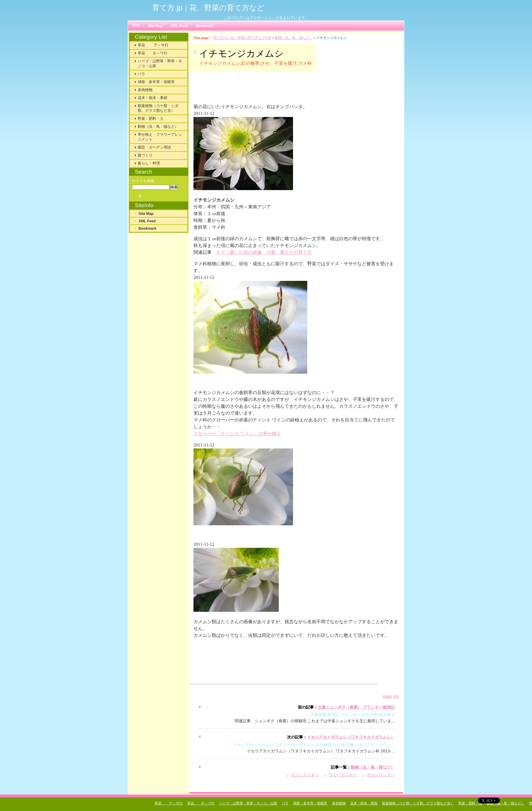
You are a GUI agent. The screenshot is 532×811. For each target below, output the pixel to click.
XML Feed (179, 26)
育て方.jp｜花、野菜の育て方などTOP (243, 38)
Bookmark (205, 26)
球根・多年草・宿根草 (156, 82)
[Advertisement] (264, 90)
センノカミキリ (305, 775)
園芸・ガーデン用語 (154, 147)
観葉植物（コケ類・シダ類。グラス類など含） (158, 108)
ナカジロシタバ (381, 775)
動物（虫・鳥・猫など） (294, 38)
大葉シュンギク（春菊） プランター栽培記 (356, 707)
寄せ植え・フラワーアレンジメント (160, 137)
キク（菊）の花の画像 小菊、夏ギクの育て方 (264, 252)
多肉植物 (145, 90)
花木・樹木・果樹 (152, 98)
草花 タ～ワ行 (152, 53)
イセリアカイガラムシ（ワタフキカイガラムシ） (351, 737)
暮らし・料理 (149, 163)
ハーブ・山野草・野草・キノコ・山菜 (160, 63)
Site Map (155, 26)
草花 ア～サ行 (153, 45)
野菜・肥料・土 (151, 119)
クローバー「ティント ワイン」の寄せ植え (237, 434)
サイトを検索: (144, 181)
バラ (141, 74)
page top (391, 696)
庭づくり (145, 155)
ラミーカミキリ (343, 775)
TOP (136, 26)
